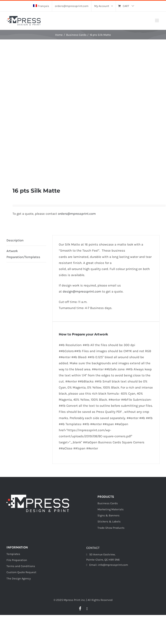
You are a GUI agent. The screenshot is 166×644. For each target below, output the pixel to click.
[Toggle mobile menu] (157, 20)
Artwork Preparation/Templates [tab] (23, 254)
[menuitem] (41, 6)
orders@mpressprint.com (77, 214)
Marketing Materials (111, 509)
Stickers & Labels (109, 521)
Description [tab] (15, 240)
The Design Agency (19, 578)
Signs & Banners (109, 515)
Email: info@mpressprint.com (107, 565)
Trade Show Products (111, 528)
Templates (13, 554)
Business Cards (108, 503)
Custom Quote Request (21, 572)
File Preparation (17, 560)
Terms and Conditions (21, 566)
